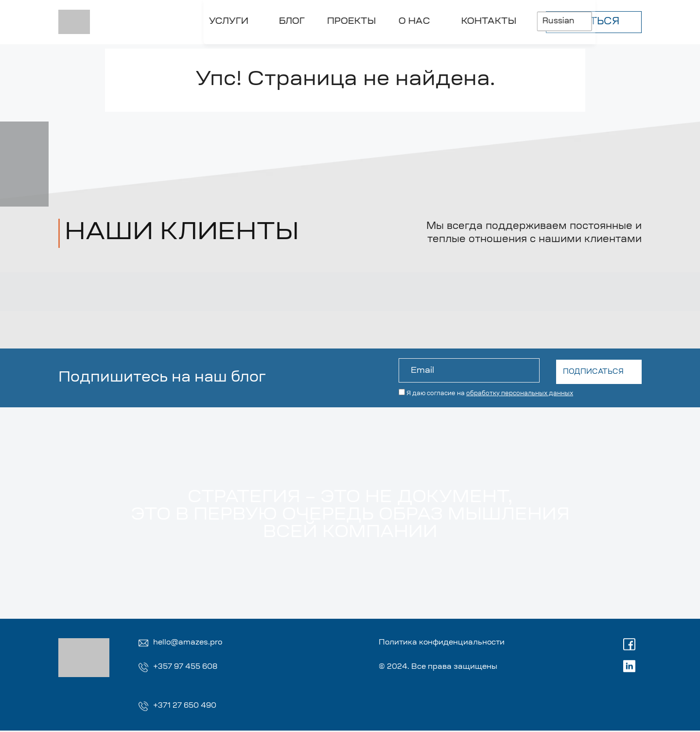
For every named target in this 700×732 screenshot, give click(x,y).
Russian (457, 19)
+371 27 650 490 (187, 707)
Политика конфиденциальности (449, 643)
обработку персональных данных (520, 392)
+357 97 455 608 (188, 668)
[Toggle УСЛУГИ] (108, 43)
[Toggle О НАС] (301, 43)
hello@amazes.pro (190, 643)
